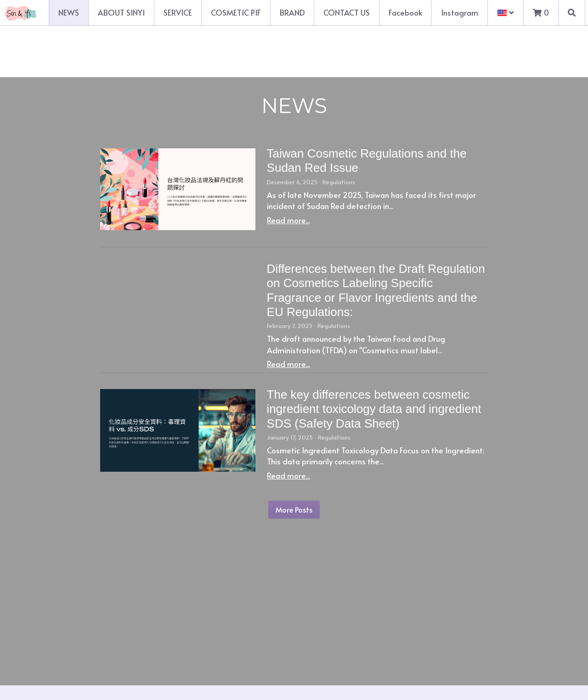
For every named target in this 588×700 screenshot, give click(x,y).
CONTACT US (347, 12)
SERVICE (178, 12)
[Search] (572, 13)
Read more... (288, 220)
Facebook (405, 12)
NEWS (69, 12)
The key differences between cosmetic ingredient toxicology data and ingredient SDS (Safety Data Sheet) (374, 409)
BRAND (292, 12)
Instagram (460, 12)
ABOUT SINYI (121, 12)
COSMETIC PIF (236, 12)
